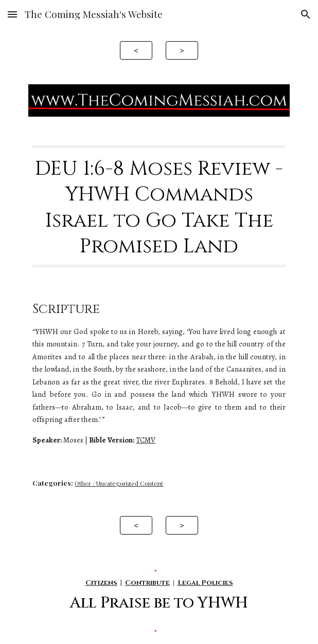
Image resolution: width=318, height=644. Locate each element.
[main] (159, 207)
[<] (136, 50)
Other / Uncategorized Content (119, 483)
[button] (12, 14)
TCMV (146, 440)
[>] (182, 50)
